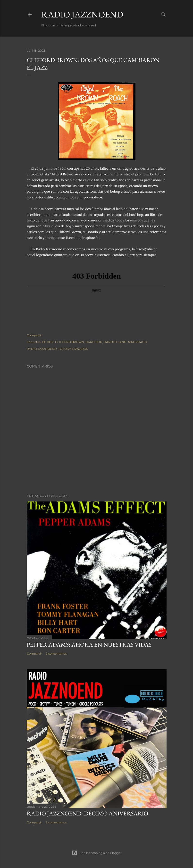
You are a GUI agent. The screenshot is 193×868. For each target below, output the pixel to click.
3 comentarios (56, 822)
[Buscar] (164, 13)
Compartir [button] (34, 335)
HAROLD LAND (115, 342)
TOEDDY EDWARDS (73, 349)
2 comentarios (56, 653)
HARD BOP (94, 342)
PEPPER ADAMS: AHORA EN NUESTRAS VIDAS (89, 645)
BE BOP (48, 342)
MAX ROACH (137, 342)
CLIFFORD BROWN (70, 342)
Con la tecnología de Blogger (97, 853)
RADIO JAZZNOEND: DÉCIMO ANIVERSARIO (87, 813)
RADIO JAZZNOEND (82, 14)
